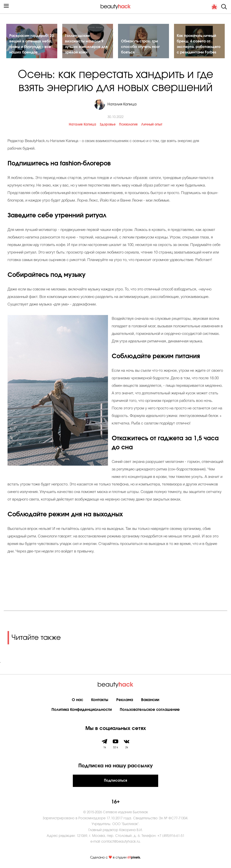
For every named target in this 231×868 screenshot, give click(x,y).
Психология (128, 125)
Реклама (125, 701)
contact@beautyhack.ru (121, 843)
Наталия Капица (82, 125)
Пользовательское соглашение (150, 710)
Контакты (100, 701)
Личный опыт (152, 125)
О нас (77, 701)
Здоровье (108, 125)
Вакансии (150, 701)
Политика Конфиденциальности (82, 710)
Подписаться (115, 781)
